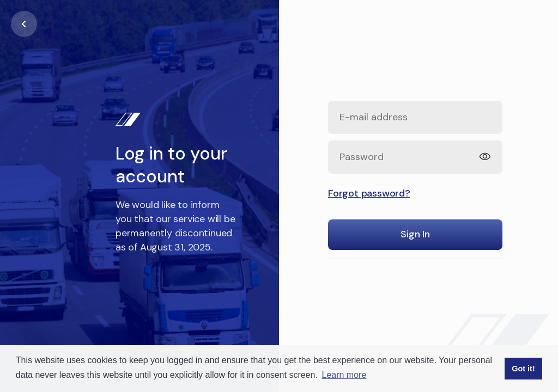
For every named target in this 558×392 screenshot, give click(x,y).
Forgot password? (369, 194)
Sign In (415, 234)
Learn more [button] (344, 375)
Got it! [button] (523, 369)
